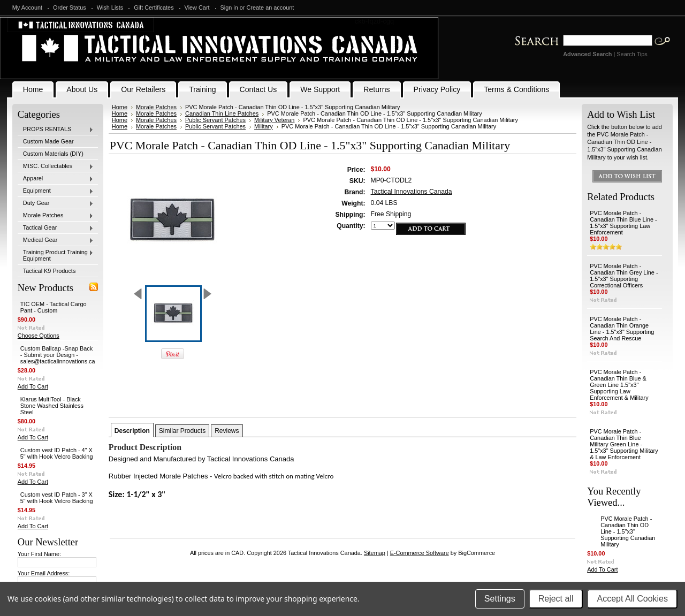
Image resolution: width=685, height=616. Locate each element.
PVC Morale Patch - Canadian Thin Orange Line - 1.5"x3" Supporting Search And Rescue (622, 329)
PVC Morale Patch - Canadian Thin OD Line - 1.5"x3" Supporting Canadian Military (628, 531)
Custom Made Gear (48, 141)
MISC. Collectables (56, 166)
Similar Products (182, 431)
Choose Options (39, 336)
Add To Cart (33, 386)
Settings (500, 599)
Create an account (271, 7)
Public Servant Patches (215, 120)
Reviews (227, 431)
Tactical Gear (56, 228)
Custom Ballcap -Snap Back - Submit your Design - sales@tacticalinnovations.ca (58, 355)
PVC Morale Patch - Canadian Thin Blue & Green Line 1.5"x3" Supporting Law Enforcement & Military (619, 385)
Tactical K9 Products (50, 271)
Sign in (229, 7)
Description (132, 431)
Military (264, 126)
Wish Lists (110, 7)
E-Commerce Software (420, 553)
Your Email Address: (44, 573)
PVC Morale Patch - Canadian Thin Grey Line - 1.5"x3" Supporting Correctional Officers (624, 276)
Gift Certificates (154, 7)
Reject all (556, 599)
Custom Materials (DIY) (53, 154)
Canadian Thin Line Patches (222, 113)
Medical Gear (56, 240)
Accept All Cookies (632, 599)
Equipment (56, 191)
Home (120, 107)
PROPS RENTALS (56, 130)
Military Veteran (274, 120)
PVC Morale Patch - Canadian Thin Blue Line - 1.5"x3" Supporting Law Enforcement (623, 223)
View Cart (197, 7)
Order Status (70, 7)
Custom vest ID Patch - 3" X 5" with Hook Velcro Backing (57, 498)
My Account (27, 7)
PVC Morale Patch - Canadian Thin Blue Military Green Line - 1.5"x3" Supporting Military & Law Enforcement (624, 444)
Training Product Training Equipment (56, 255)
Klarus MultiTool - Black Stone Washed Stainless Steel (52, 406)
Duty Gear (56, 203)
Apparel (56, 179)
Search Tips (632, 54)
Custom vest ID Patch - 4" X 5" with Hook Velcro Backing (57, 453)
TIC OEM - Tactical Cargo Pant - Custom (54, 307)
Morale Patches (56, 216)
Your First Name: (39, 554)
